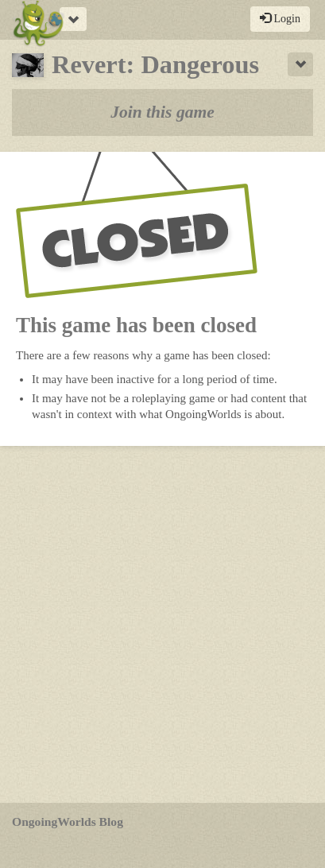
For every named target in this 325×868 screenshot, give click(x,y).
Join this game (162, 112)
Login (280, 18)
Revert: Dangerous (135, 64)
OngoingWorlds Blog (68, 821)
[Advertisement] (162, 624)
